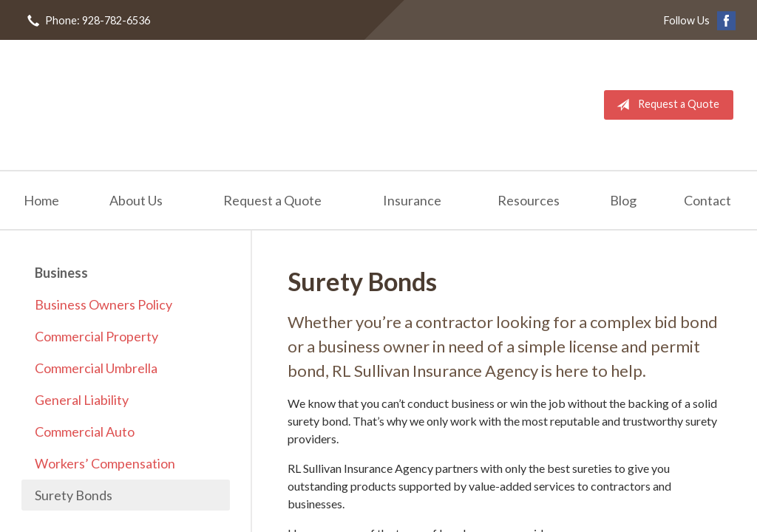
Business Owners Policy (103, 304)
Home (41, 200)
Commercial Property (96, 336)
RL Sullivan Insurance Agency (135, 105)
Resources (529, 200)
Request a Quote (665, 105)
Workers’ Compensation (105, 463)
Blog (623, 200)
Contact (707, 200)
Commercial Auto (85, 432)
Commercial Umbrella (96, 368)
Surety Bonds (74, 495)
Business (61, 273)
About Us (136, 200)
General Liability (82, 400)
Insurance (412, 200)
